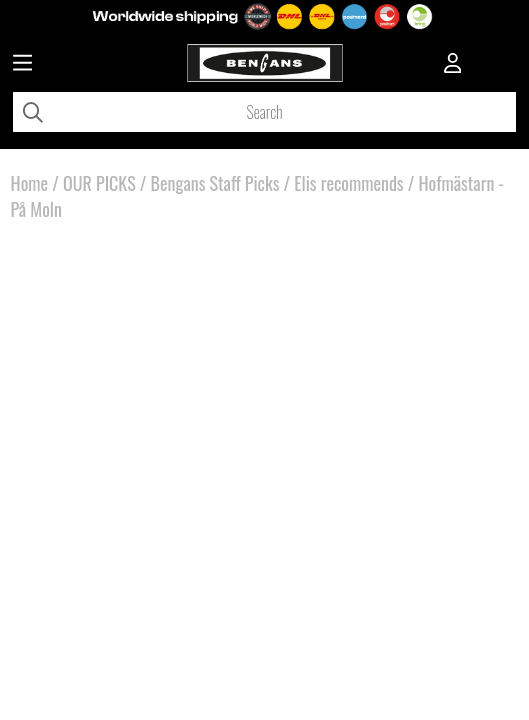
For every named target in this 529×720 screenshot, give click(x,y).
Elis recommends (348, 183)
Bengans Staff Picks (215, 183)
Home (30, 183)
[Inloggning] (453, 65)
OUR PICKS (99, 183)
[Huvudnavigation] (22, 65)
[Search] (264, 112)
